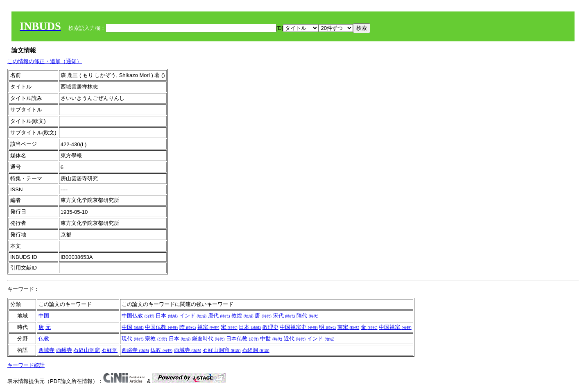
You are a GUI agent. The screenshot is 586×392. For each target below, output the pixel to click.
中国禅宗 (395, 327)
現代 (133, 339)
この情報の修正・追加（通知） (45, 61)
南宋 (348, 327)
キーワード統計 (26, 365)
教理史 (270, 327)
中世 (271, 339)
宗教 (156, 339)
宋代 (284, 316)
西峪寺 (64, 350)
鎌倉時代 (208, 339)
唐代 (219, 316)
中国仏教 (138, 316)
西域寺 (46, 350)
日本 (167, 316)
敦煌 (242, 316)
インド (193, 316)
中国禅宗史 (299, 327)
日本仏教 (242, 339)
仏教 (44, 339)
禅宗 (208, 327)
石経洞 (110, 350)
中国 (44, 316)
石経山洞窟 (87, 350)
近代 (295, 339)
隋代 (308, 316)
